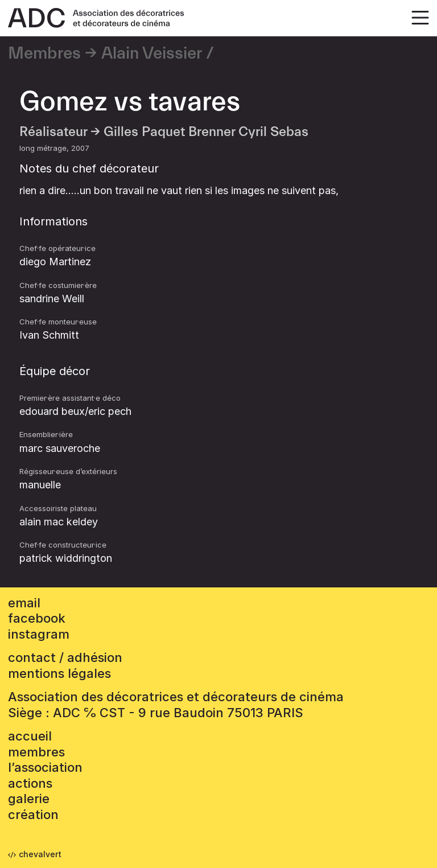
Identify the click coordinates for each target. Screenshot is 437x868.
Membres (44, 54)
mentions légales (59, 673)
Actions (30, 783)
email (24, 603)
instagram (39, 634)
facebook (37, 618)
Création (33, 814)
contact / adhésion (65, 657)
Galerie (29, 799)
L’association (45, 767)
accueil (30, 736)
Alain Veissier (152, 54)
